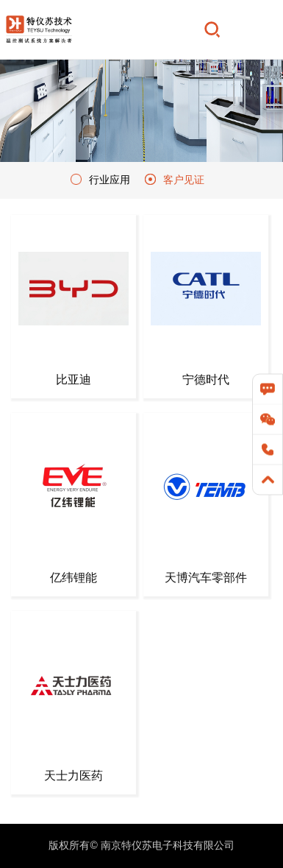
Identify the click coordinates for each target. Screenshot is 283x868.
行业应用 (110, 180)
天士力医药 (74, 776)
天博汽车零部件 (206, 578)
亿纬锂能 (74, 578)
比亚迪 (74, 380)
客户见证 (184, 180)
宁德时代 (206, 380)
